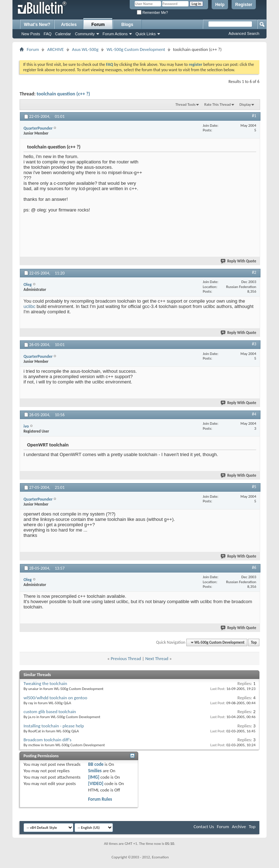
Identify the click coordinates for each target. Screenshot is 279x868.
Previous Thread (126, 658)
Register (244, 5)
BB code (96, 764)
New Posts (31, 34)
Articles (69, 25)
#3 (254, 344)
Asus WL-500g (85, 49)
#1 (254, 116)
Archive (239, 827)
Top (254, 642)
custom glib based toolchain (50, 712)
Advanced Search (244, 33)
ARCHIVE (55, 49)
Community (85, 34)
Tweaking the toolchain (45, 683)
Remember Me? (152, 13)
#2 (254, 272)
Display (245, 104)
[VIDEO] (96, 783)
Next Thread (157, 658)
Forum (98, 25)
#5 (254, 487)
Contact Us (204, 827)
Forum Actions (115, 34)
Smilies (95, 771)
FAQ (48, 34)
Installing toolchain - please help (54, 726)
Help (220, 5)
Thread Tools (185, 104)
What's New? (37, 25)
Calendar (63, 34)
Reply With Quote (239, 261)
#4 (254, 414)
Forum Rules (100, 799)
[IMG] (94, 777)
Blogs (127, 25)
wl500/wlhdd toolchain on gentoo (55, 698)
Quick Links (146, 34)
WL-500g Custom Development (136, 49)
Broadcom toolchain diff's (47, 740)
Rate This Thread (217, 104)
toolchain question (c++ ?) (63, 94)
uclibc (29, 306)
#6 (254, 568)
